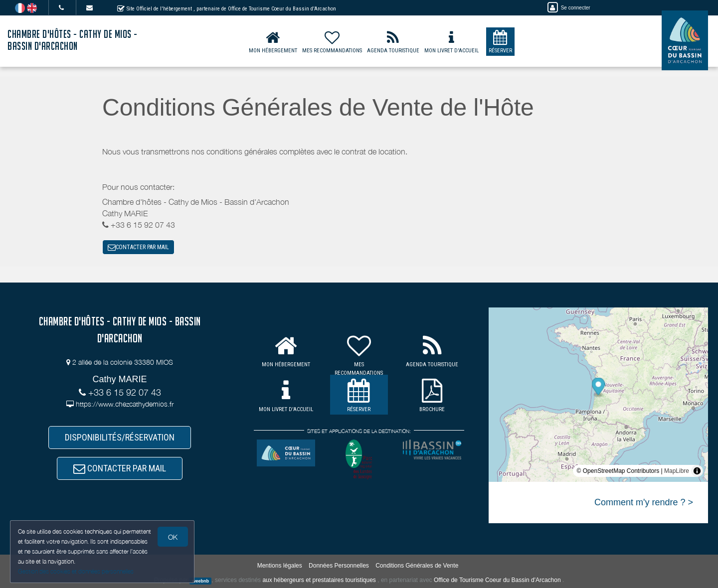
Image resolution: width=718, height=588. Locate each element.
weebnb (200, 581)
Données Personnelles (339, 566)
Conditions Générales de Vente (417, 566)
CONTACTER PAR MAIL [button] (138, 247)
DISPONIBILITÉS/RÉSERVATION (120, 437)
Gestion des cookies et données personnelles (76, 571)
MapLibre (677, 471)
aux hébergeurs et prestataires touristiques (319, 580)
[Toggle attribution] (697, 471)
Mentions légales (280, 566)
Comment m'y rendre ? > (644, 502)
